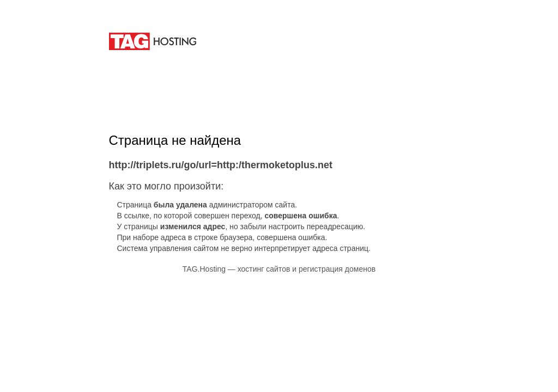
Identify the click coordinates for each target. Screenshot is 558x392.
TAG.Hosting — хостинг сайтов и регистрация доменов (279, 269)
